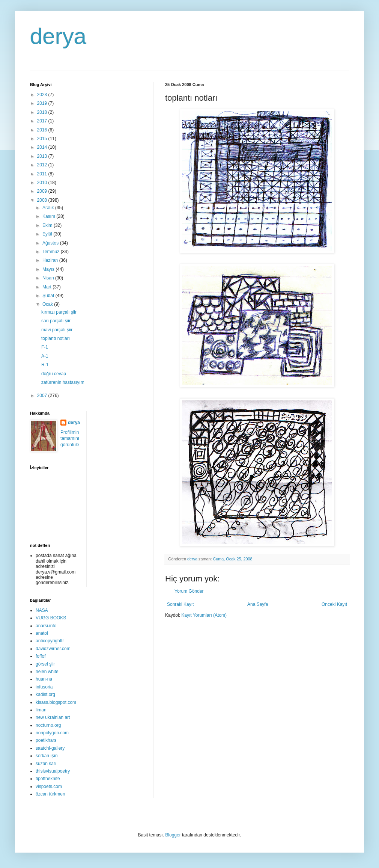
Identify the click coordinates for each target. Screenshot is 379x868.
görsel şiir (45, 664)
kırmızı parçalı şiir (59, 312)
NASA (42, 610)
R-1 (45, 365)
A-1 (45, 356)
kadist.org (45, 694)
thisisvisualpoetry (53, 771)
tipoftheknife (48, 779)
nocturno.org (48, 725)
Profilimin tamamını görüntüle (70, 439)
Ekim (48, 225)
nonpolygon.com (52, 733)
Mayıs (49, 269)
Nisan (49, 278)
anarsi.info (46, 626)
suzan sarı (46, 764)
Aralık (49, 208)
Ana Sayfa (258, 604)
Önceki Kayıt (334, 604)
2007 (43, 396)
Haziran (51, 260)
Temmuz (52, 252)
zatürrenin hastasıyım (63, 382)
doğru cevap (54, 374)
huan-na (44, 679)
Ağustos (51, 243)
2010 (43, 183)
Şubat (49, 296)
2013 (43, 156)
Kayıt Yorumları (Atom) (204, 615)
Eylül (48, 234)
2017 (43, 121)
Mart (47, 287)
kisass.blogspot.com (56, 702)
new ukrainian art (53, 717)
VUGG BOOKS (51, 618)
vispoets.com (49, 786)
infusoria (44, 687)
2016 (43, 130)
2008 (43, 200)
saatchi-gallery (50, 748)
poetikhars (46, 740)
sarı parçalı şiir (56, 321)
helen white (47, 672)
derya (58, 36)
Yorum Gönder (189, 591)
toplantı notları (56, 338)
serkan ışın (47, 756)
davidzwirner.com (53, 649)
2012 (43, 165)
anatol (42, 633)
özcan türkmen (50, 794)
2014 (43, 147)
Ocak (48, 304)
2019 (43, 103)
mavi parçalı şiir (57, 330)
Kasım (49, 216)
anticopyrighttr (50, 641)
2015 (43, 139)
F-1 (45, 347)
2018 (43, 112)
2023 (43, 95)
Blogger (173, 835)
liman (41, 710)
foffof (41, 656)
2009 (43, 191)
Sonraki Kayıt (180, 604)
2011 (43, 174)
